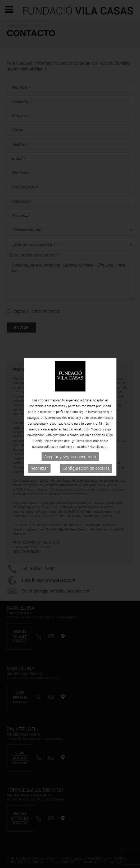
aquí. (105, 441)
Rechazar (39, 462)
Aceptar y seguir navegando (70, 451)
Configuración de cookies (86, 462)
